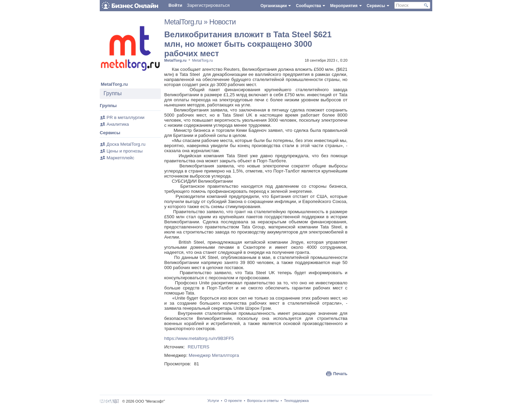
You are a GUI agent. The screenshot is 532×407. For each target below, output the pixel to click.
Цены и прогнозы (125, 151)
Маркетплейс (120, 158)
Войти (175, 5)
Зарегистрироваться (208, 5)
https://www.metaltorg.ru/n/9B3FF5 (199, 338)
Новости (223, 22)
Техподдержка (296, 401)
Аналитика (118, 124)
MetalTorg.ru (114, 84)
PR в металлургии (126, 117)
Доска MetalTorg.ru (126, 144)
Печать (340, 374)
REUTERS (198, 347)
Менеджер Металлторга (214, 355)
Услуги (213, 401)
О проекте (233, 401)
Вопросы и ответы (263, 401)
